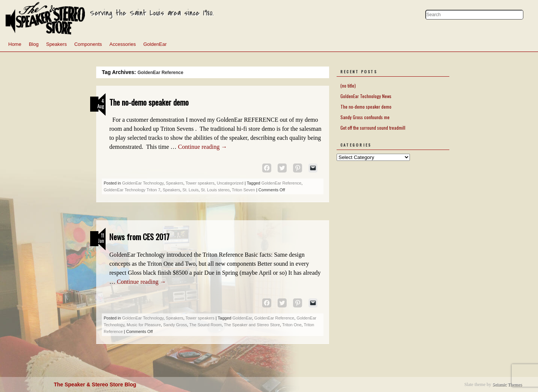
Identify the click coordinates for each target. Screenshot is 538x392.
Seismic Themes (507, 384)
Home (15, 44)
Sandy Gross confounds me (365, 117)
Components (88, 44)
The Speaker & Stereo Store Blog (95, 384)
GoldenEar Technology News (366, 96)
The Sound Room (206, 325)
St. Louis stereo (215, 190)
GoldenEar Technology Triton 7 (132, 190)
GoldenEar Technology (143, 183)
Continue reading (203, 147)
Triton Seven (243, 190)
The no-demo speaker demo (149, 102)
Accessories (122, 44)
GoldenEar (155, 44)
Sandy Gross (175, 325)
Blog (34, 44)
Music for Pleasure (144, 325)
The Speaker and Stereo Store (252, 325)
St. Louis (191, 190)
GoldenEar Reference (281, 183)
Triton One (292, 325)
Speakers (57, 44)
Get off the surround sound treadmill (373, 128)
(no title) (348, 86)
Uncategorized (230, 183)
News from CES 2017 (139, 237)
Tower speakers (200, 183)
